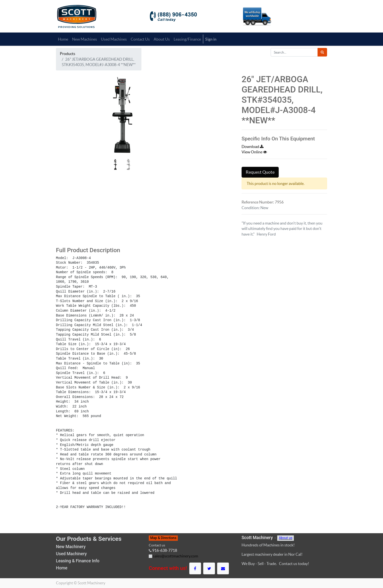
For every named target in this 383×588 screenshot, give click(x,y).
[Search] (322, 52)
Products (68, 54)
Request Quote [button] (260, 172)
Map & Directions (163, 538)
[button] (66, 123)
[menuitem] (63, 39)
